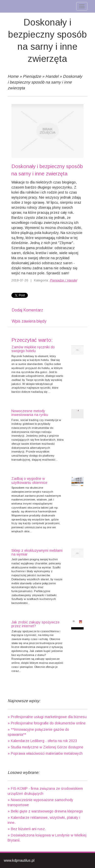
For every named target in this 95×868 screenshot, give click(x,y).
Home (13, 76)
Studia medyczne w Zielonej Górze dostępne (47, 747)
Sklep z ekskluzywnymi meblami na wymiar (37, 552)
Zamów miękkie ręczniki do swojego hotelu (33, 349)
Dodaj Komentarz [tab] (27, 310)
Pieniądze (32, 76)
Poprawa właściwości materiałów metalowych (47, 753)
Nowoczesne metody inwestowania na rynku (30, 413)
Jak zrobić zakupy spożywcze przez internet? (35, 624)
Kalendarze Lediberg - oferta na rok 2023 (44, 741)
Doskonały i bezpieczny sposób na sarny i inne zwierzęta (45, 82)
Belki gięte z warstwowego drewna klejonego (47, 811)
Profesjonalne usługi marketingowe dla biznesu (49, 717)
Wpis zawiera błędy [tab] (29, 321)
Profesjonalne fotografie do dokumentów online (48, 723)
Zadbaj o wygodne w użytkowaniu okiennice (29, 480)
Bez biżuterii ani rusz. (28, 829)
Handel (52, 76)
